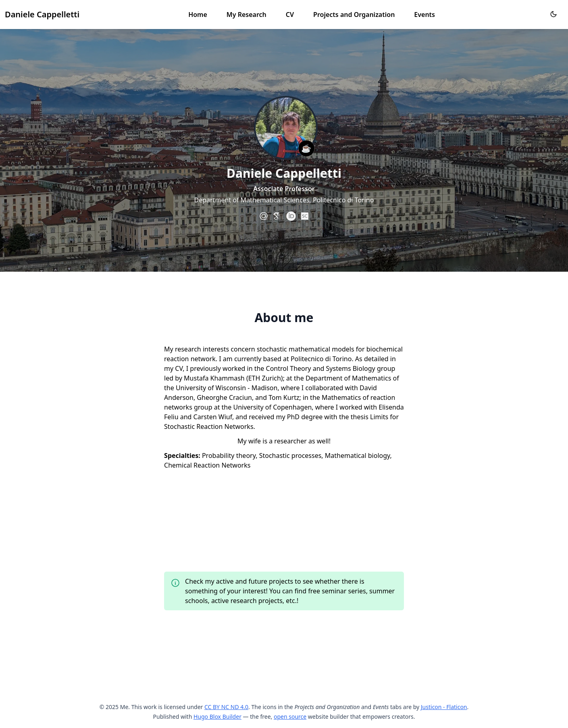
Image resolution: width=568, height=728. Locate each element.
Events (424, 15)
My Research (247, 15)
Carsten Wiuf (213, 417)
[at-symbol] (264, 216)
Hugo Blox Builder (217, 717)
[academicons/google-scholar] (277, 216)
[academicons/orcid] (291, 216)
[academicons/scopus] (305, 216)
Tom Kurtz (284, 397)
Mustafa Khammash (214, 378)
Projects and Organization (354, 15)
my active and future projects (249, 581)
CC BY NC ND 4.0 (226, 707)
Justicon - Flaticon (444, 707)
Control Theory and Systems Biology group (331, 368)
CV (290, 15)
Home (198, 15)
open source (290, 717)
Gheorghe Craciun (224, 397)
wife (255, 441)
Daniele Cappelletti (42, 14)
